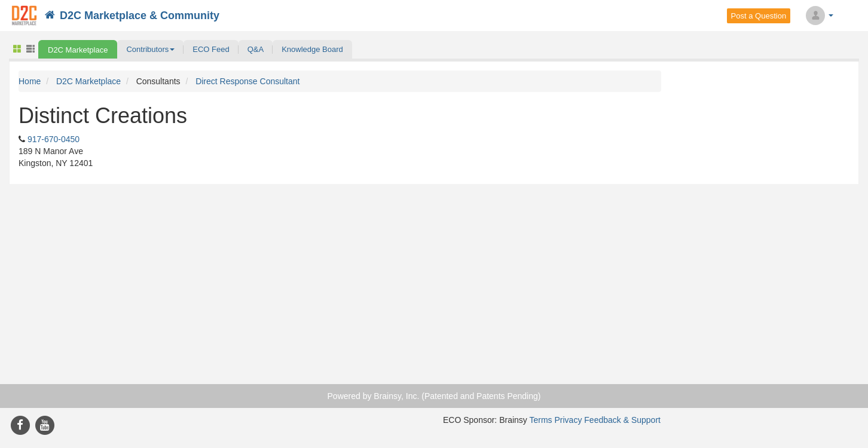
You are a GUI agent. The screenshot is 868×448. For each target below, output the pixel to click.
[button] (150, 49)
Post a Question (759, 16)
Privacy (569, 420)
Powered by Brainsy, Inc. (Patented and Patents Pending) (434, 396)
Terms (540, 420)
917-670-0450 (54, 139)
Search (854, 16)
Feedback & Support (622, 420)
